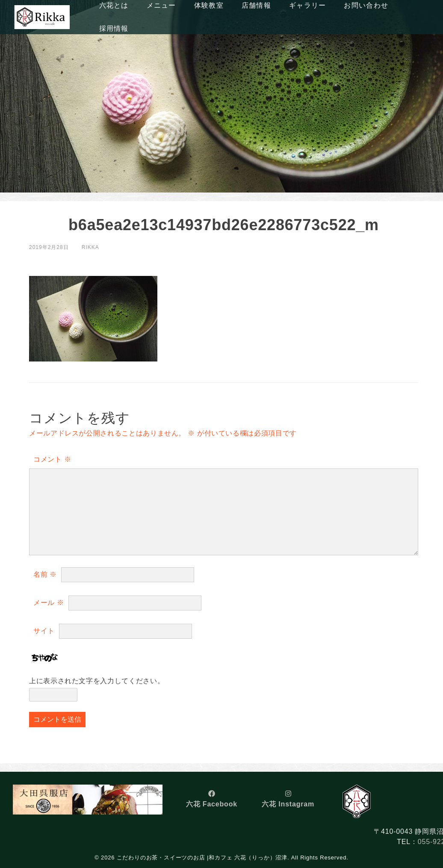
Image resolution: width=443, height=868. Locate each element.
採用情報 (114, 28)
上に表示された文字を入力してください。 (97, 681)
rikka (90, 247)
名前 (45, 574)
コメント (52, 459)
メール (49, 603)
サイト (44, 631)
